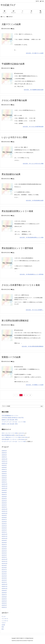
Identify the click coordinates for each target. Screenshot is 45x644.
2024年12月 (4, 484)
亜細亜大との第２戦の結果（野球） (10, 420)
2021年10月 (4, 563)
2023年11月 (4, 511)
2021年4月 (4, 576)
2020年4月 (4, 601)
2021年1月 (4, 582)
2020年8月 (4, 593)
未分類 (3, 625)
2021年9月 (4, 566)
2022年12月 (4, 534)
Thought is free (30, 641)
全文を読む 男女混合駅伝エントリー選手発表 (32, 274)
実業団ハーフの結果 (11, 357)
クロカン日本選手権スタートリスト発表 (21, 285)
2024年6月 (4, 497)
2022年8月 (4, 543)
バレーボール (5, 619)
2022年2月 (4, 555)
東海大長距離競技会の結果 (8, 435)
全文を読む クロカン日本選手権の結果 (33, 127)
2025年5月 (4, 474)
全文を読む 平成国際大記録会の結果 (34, 90)
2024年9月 (4, 490)
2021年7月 (4, 570)
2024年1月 (4, 507)
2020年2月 (4, 605)
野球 (3, 627)
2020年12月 (4, 584)
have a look (25, 437)
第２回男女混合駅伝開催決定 (15, 321)
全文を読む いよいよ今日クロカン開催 (33, 164)
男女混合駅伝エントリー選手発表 (17, 248)
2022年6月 (4, 547)
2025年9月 (4, 465)
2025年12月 (4, 459)
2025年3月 (4, 478)
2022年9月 (4, 541)
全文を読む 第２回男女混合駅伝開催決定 (33, 346)
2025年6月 (4, 472)
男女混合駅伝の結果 (11, 174)
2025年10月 (4, 463)
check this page (19, 435)
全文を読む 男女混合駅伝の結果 (35, 200)
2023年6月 (4, 522)
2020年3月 (4, 603)
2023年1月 (4, 532)
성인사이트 (22, 433)
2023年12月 (4, 509)
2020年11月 (4, 586)
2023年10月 (4, 513)
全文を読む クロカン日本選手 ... (35, 310)
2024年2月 (4, 505)
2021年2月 (4, 580)
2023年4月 (4, 526)
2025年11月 (4, 461)
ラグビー (4, 623)
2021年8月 (4, 568)
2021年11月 (4, 561)
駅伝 (13, 29)
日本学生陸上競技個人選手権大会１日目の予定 (13, 418)
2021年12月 (4, 559)
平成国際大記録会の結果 (13, 64)
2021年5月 (4, 574)
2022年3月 (4, 553)
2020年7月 (4, 595)
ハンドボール (5, 621)
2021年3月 (4, 578)
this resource (22, 439)
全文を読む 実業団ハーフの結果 (35, 385)
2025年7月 (4, 470)
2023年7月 (4, 520)
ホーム (4, 17)
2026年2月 (4, 455)
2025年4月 (4, 476)
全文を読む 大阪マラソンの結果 (35, 53)
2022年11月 (4, 536)
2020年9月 (4, 591)
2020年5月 (4, 599)
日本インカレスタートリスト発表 (10, 433)
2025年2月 (4, 480)
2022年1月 (4, 557)
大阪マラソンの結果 (11, 24)
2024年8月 (4, 492)
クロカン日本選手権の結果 (14, 100)
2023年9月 (4, 515)
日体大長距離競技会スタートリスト (10, 416)
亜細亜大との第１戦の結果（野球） (10, 424)
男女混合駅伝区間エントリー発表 (17, 211)
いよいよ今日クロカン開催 (14, 137)
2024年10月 (4, 488)
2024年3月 (4, 503)
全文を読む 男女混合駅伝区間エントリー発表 (32, 237)
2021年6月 (4, 572)
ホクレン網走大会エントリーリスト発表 (11, 437)
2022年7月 (4, 545)
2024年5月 (4, 499)
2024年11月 (4, 486)
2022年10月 (4, 538)
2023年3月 (4, 528)
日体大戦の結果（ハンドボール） (10, 439)
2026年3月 (4, 453)
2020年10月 (4, 589)
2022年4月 (4, 551)
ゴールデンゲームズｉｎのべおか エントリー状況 (14, 422)
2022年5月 (4, 549)
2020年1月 (4, 607)
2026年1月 (4, 457)
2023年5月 (4, 524)
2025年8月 (4, 467)
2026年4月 (4, 451)
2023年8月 (4, 518)
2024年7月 (4, 495)
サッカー (4, 616)
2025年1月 (4, 482)
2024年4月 (4, 501)
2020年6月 (4, 597)
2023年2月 (4, 530)
